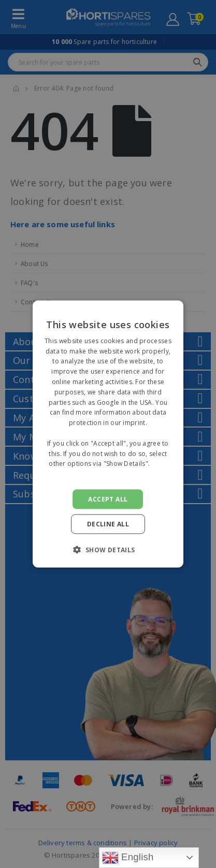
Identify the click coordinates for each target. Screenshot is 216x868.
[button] (108, 550)
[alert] (108, 434)
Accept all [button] (108, 499)
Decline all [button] (108, 524)
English (128, 858)
